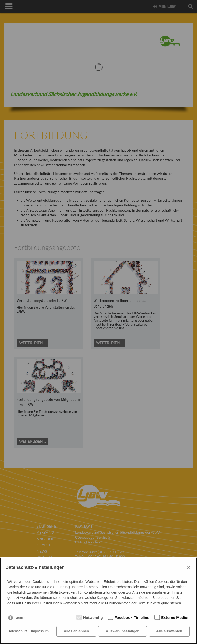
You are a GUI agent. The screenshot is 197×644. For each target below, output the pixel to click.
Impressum (40, 631)
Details (20, 618)
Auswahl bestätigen (122, 631)
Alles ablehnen (77, 631)
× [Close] (189, 567)
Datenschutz (17, 631)
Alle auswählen (169, 631)
